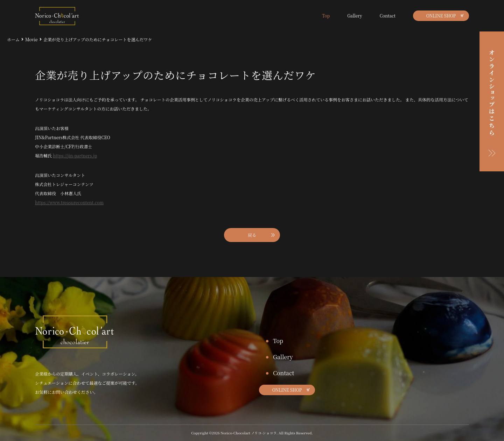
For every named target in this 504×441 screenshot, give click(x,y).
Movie (31, 39)
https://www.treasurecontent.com (69, 202)
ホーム (13, 39)
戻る (252, 235)
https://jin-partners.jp (75, 155)
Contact (388, 16)
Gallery (355, 16)
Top (326, 16)
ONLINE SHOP (441, 16)
